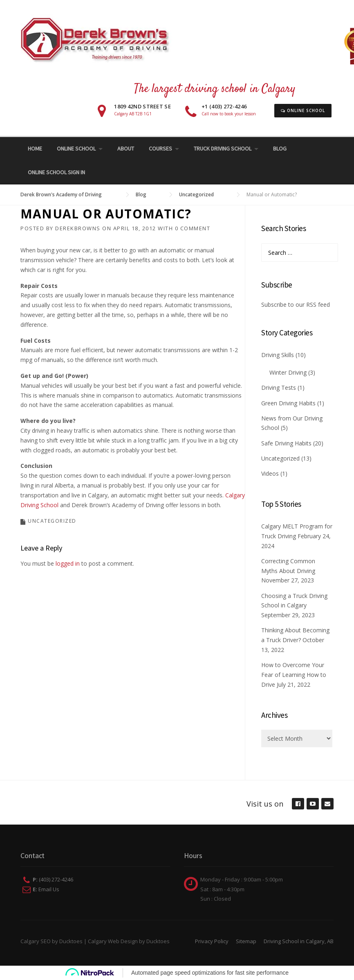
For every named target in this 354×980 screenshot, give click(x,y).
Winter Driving (288, 372)
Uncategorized (52, 521)
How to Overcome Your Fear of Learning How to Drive (294, 675)
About (126, 148)
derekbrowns (78, 228)
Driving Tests (279, 388)
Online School (303, 110)
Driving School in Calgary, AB (299, 941)
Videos (270, 473)
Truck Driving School (223, 148)
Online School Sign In (56, 172)
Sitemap (246, 941)
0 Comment (193, 228)
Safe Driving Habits (286, 443)
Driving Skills (278, 355)
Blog (280, 148)
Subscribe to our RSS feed (296, 305)
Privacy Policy (212, 941)
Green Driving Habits (288, 403)
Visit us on (265, 804)
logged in (68, 563)
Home (35, 148)
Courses (160, 148)
